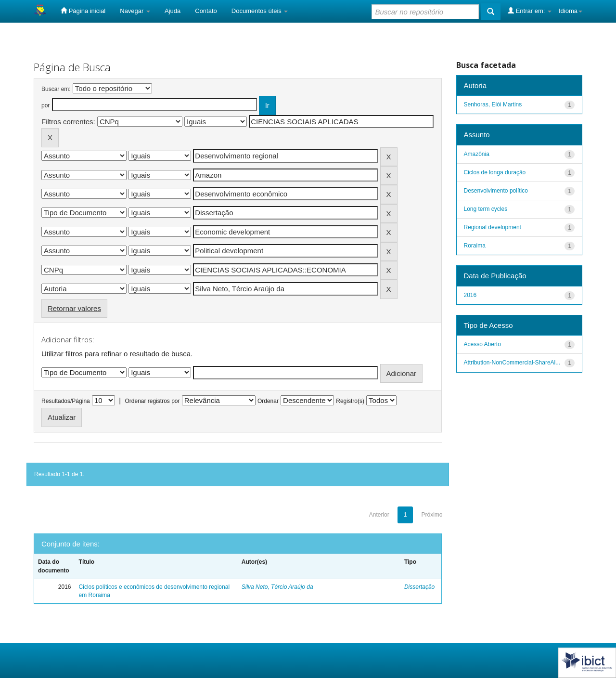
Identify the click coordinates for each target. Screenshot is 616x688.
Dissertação (419, 587)
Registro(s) (350, 401)
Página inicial (83, 11)
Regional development (493, 227)
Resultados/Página (66, 401)
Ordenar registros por (152, 401)
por (45, 105)
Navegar (135, 11)
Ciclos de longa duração (495, 172)
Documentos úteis (260, 11)
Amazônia (477, 154)
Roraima (475, 246)
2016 (470, 295)
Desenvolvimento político (496, 191)
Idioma (571, 11)
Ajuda (173, 11)
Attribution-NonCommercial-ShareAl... (512, 363)
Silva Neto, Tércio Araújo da (277, 587)
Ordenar (268, 401)
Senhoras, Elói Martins (493, 104)
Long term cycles (486, 209)
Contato (206, 11)
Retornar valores (74, 308)
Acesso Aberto (482, 344)
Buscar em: (56, 89)
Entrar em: (530, 11)
